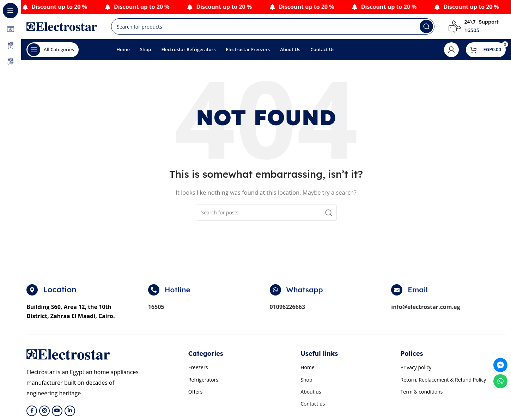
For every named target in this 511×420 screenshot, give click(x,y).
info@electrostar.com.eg (425, 310)
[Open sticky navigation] (53, 53)
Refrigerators (203, 383)
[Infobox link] (474, 28)
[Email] (397, 293)
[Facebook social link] (32, 414)
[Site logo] (62, 28)
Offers (196, 395)
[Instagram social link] (44, 414)
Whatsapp (306, 293)
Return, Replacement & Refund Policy (443, 383)
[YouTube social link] (57, 414)
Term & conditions (422, 395)
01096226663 (288, 310)
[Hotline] (154, 293)
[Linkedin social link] (70, 414)
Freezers (198, 371)
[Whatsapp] (275, 293)
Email (418, 293)
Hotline (178, 293)
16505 (156, 310)
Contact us (313, 407)
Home (308, 371)
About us (311, 395)
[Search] (273, 28)
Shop (306, 383)
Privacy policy (416, 371)
